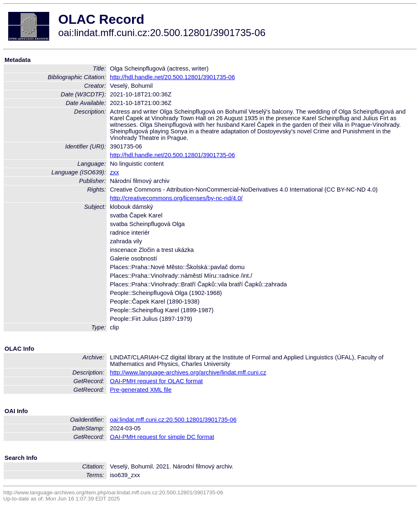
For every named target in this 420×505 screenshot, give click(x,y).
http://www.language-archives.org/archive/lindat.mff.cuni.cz (188, 372)
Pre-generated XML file (141, 390)
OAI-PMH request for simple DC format (162, 437)
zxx (114, 172)
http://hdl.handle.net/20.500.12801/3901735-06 (172, 77)
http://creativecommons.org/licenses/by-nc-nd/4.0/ (176, 198)
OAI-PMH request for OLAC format (156, 381)
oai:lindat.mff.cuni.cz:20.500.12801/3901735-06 (173, 420)
